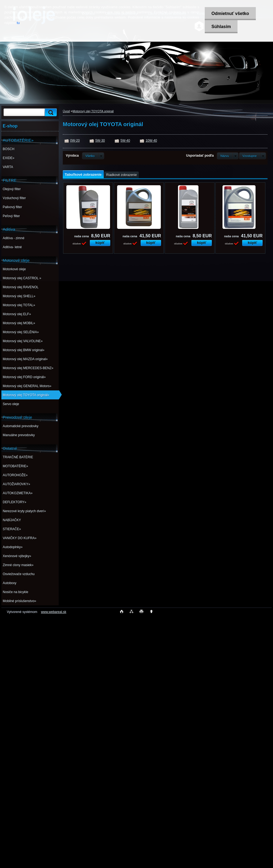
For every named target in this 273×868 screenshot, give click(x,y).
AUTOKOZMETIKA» (18, 493)
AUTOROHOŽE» (15, 475)
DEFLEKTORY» (14, 502)
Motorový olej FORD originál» (24, 377)
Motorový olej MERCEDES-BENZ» (28, 368)
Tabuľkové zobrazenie (83, 174)
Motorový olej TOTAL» (19, 305)
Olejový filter (12, 189)
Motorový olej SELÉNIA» (21, 332)
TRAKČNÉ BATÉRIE (18, 457)
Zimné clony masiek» (18, 565)
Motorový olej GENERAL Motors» (27, 386)
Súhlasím (221, 27)
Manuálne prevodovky (19, 435)
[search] (50, 112)
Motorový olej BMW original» (24, 350)
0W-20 (75, 141)
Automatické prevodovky (21, 426)
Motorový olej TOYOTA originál (93, 111)
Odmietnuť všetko (230, 13)
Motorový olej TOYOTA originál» (26, 395)
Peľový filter (11, 216)
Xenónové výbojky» (17, 556)
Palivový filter (12, 207)
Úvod (66, 111)
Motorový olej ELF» (17, 314)
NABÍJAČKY (12, 520)
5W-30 (100, 141)
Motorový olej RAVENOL (21, 287)
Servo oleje (11, 404)
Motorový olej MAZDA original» (25, 359)
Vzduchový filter (14, 198)
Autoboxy (10, 583)
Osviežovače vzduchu (19, 574)
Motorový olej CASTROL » (22, 278)
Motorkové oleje (14, 269)
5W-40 (125, 141)
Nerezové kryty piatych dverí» (24, 511)
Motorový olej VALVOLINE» (23, 341)
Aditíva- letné (12, 247)
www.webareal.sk (54, 612)
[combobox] (228, 156)
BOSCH (9, 149)
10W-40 (151, 141)
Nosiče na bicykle (15, 592)
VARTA (8, 167)
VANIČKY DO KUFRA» (20, 538)
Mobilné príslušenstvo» (20, 601)
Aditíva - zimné (14, 238)
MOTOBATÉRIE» (15, 466)
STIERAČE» (12, 529)
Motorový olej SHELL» (19, 296)
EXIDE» (9, 158)
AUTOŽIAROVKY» (16, 484)
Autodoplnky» (13, 547)
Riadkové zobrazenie (121, 175)
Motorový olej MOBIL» (19, 323)
